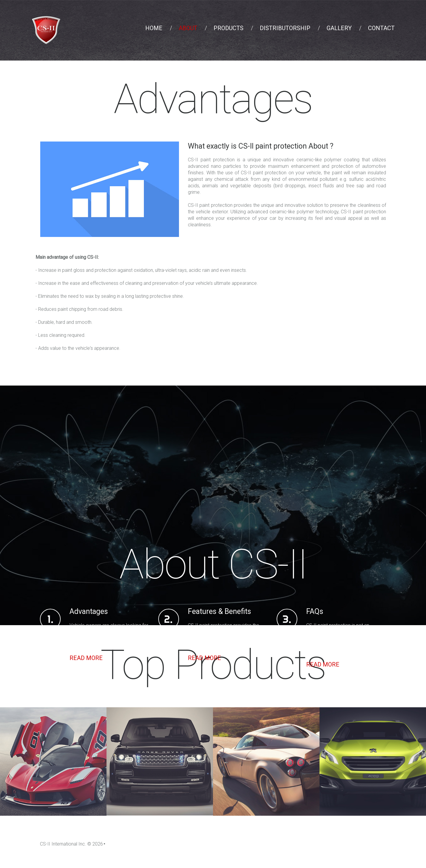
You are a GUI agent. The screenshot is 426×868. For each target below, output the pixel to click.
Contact (381, 28)
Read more (86, 658)
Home (154, 28)
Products (229, 28)
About (188, 28)
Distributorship (285, 28)
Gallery (339, 28)
